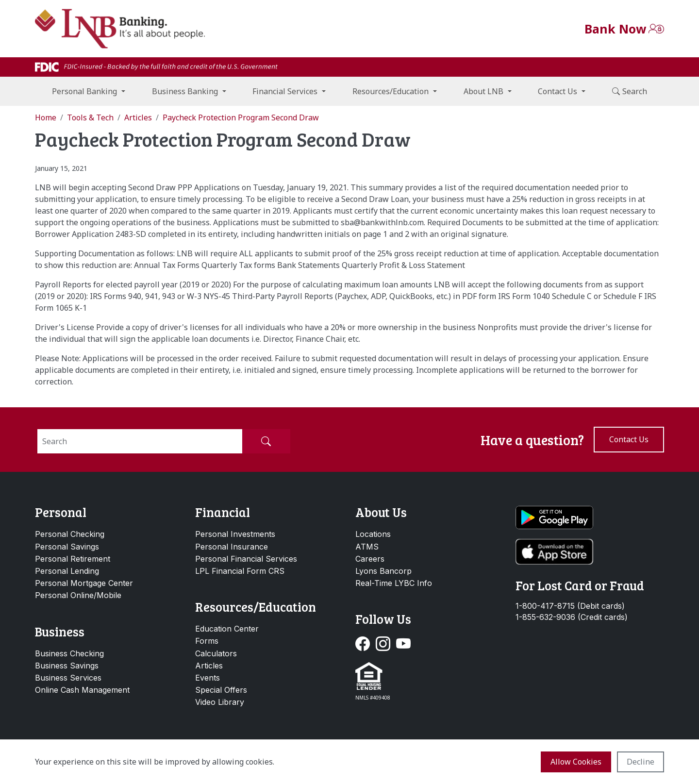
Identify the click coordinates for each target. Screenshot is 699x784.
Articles (209, 666)
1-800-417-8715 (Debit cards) (570, 606)
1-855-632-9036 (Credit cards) (572, 617)
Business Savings (67, 666)
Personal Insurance (232, 547)
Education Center (227, 629)
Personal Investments (235, 534)
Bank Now (615, 29)
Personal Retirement (73, 559)
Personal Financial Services (246, 559)
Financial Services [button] (285, 91)
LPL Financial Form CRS (240, 571)
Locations (373, 534)
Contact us (629, 439)
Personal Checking (70, 534)
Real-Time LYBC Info (394, 583)
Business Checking (69, 653)
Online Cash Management (82, 690)
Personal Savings (67, 547)
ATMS (367, 547)
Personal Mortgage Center (84, 583)
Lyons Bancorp (383, 571)
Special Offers (221, 690)
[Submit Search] (266, 441)
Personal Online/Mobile (78, 595)
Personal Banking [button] (84, 91)
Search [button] (630, 91)
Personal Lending (67, 571)
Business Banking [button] (185, 91)
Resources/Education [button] (391, 91)
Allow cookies (576, 762)
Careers (370, 559)
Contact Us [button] (558, 91)
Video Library (220, 702)
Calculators (216, 653)
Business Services (68, 678)
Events (208, 678)
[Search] (140, 441)
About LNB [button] (483, 91)
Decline (641, 762)
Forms (207, 641)
